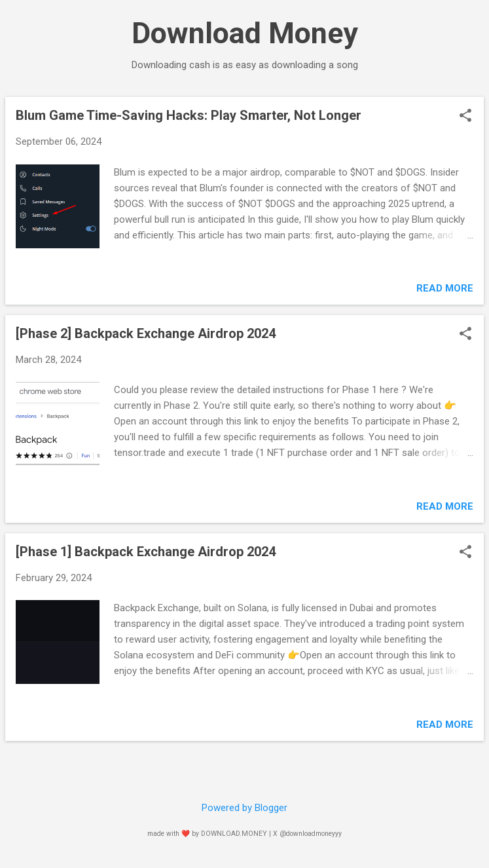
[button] (465, 117)
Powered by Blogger (244, 808)
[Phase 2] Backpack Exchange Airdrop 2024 (146, 333)
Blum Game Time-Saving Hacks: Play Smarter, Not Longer (189, 115)
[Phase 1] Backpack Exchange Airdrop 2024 (146, 552)
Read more (445, 288)
